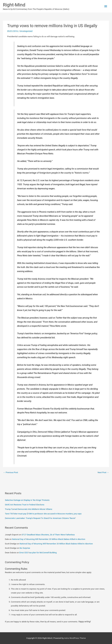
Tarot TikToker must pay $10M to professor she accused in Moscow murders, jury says (43, 514)
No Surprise (25, 548)
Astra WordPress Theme (75, 638)
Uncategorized (26, 31)
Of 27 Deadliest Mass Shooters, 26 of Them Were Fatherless (48, 535)
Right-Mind (14, 5)
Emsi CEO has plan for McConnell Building (38, 552)
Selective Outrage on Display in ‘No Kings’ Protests (27, 500)
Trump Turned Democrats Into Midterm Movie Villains (29, 509)
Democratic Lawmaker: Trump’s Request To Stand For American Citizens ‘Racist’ (40, 518)
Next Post (103, 472)
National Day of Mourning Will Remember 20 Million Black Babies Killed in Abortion (49, 539)
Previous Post (11, 472)
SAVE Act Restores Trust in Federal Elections (25, 505)
